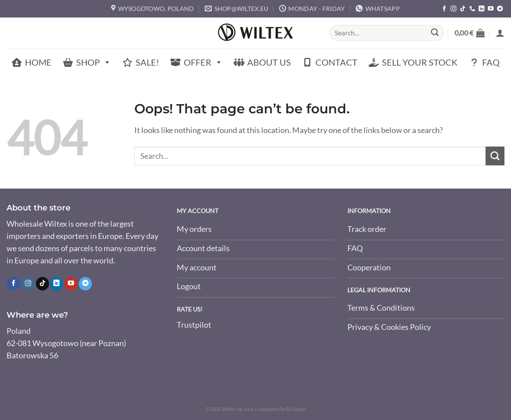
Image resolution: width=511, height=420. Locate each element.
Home (38, 62)
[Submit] (435, 33)
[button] (470, 33)
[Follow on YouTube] (491, 9)
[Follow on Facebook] (444, 9)
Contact (336, 62)
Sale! (147, 62)
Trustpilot (194, 325)
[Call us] (472, 9)
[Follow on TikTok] (463, 9)
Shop (94, 62)
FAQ (491, 62)
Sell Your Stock (420, 62)
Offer (203, 62)
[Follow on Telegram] (500, 9)
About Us (269, 62)
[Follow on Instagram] (453, 9)
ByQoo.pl (296, 409)
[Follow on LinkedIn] (481, 9)
